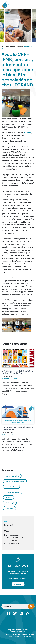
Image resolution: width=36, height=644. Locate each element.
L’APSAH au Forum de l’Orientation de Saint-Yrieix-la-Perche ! (17, 372)
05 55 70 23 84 (12, 540)
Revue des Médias (11, 487)
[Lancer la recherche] (31, 606)
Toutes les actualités (12, 476)
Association (9, 508)
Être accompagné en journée (15, 481)
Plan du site (27, 636)
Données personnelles (12, 634)
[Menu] (32, 5)
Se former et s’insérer (10, 379)
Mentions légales (28, 634)
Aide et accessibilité (14, 636)
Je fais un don (18, 584)
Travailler (9, 497)
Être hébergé (10, 503)
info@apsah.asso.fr (13, 543)
